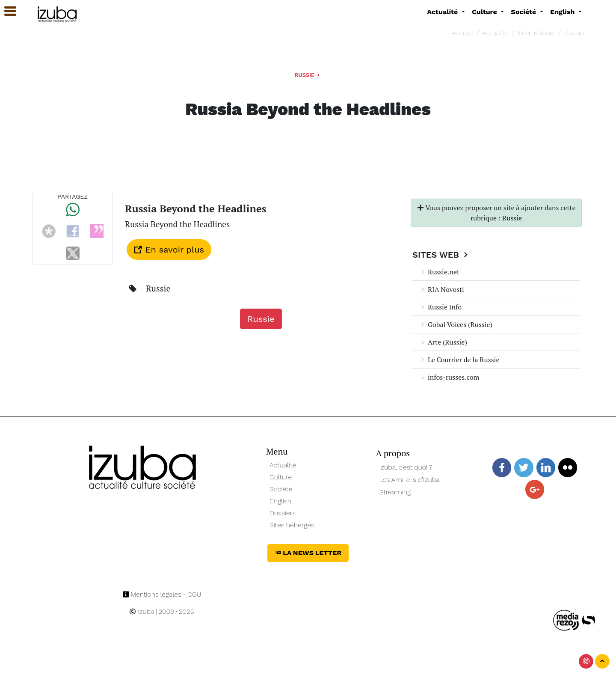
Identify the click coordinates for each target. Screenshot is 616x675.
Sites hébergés (292, 525)
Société (281, 489)
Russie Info (440, 307)
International (536, 33)
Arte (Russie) (443, 342)
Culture (281, 477)
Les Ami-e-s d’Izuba (410, 480)
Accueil (462, 33)
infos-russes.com (449, 377)
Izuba (142, 611)
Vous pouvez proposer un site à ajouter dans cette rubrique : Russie (496, 213)
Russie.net (439, 272)
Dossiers (283, 513)
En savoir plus (169, 250)
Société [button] (524, 12)
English (280, 501)
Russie (574, 33)
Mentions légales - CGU (162, 594)
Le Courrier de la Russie (459, 360)
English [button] (563, 12)
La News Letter (308, 553)
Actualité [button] (443, 12)
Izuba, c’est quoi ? (406, 467)
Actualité (496, 33)
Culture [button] (485, 12)
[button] (6, 11)
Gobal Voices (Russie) (456, 324)
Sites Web (441, 255)
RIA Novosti (442, 289)
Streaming (395, 492)
